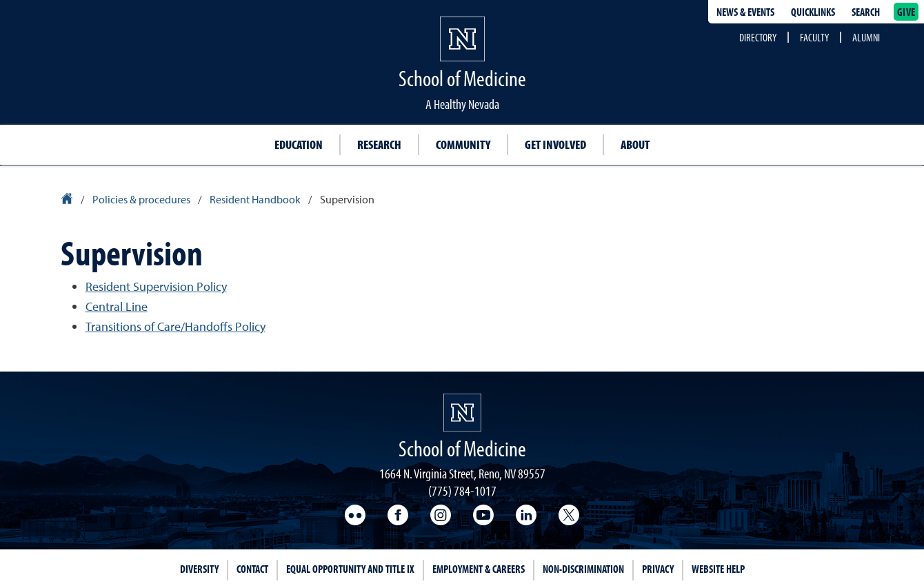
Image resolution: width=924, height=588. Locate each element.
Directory (758, 37)
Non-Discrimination (583, 569)
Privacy (658, 569)
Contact (252, 569)
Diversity (199, 569)
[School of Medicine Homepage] (462, 413)
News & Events (745, 12)
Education (299, 144)
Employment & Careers (479, 569)
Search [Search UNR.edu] (866, 12)
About (635, 144)
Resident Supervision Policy (156, 286)
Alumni (866, 37)
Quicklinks (813, 12)
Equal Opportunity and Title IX (350, 569)
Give (906, 12)
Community (463, 144)
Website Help (718, 569)
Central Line (117, 306)
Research (379, 144)
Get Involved (555, 144)
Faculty (814, 37)
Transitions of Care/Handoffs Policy (175, 326)
